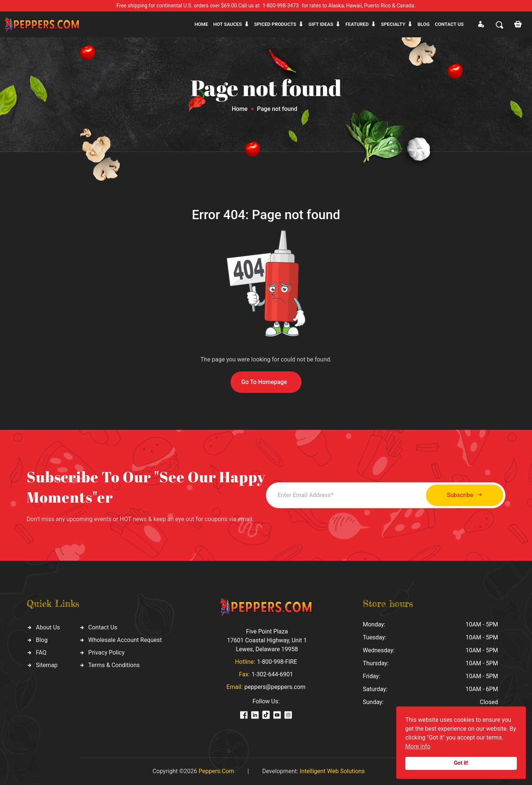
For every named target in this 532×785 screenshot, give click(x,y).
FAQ (41, 653)
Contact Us (103, 627)
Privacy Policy (107, 653)
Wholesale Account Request (125, 640)
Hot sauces (228, 24)
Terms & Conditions (114, 665)
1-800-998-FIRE (277, 662)
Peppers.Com (216, 771)
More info (418, 746)
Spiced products (275, 24)
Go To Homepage (264, 382)
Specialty (393, 24)
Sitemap (47, 665)
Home (201, 24)
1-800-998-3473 (281, 6)
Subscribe (465, 495)
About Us (48, 627)
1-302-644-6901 (272, 674)
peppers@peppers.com (275, 687)
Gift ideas (321, 24)
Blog (424, 24)
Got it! (461, 763)
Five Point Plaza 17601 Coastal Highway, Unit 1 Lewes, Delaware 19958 (267, 640)
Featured (357, 24)
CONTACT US (449, 24)
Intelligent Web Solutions (332, 771)
